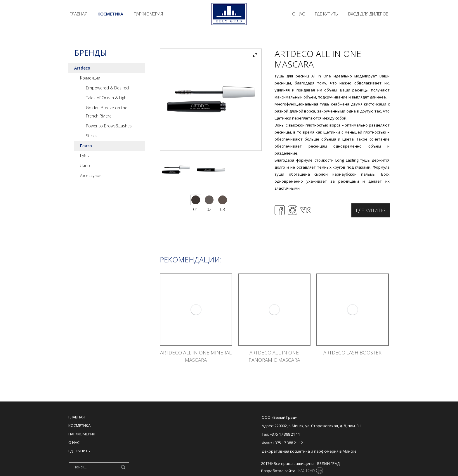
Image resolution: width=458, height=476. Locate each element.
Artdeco (82, 68)
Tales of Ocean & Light (107, 98)
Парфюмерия (82, 434)
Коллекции (90, 78)
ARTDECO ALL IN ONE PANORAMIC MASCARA (274, 356)
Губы (85, 156)
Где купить (79, 451)
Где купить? (371, 210)
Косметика (79, 425)
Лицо (85, 166)
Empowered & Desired (107, 88)
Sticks (91, 136)
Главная (77, 417)
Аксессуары (91, 175)
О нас (74, 442)
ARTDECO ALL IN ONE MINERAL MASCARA (196, 356)
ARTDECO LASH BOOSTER (352, 353)
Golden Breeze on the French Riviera (107, 112)
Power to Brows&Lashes (109, 126)
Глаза (86, 146)
